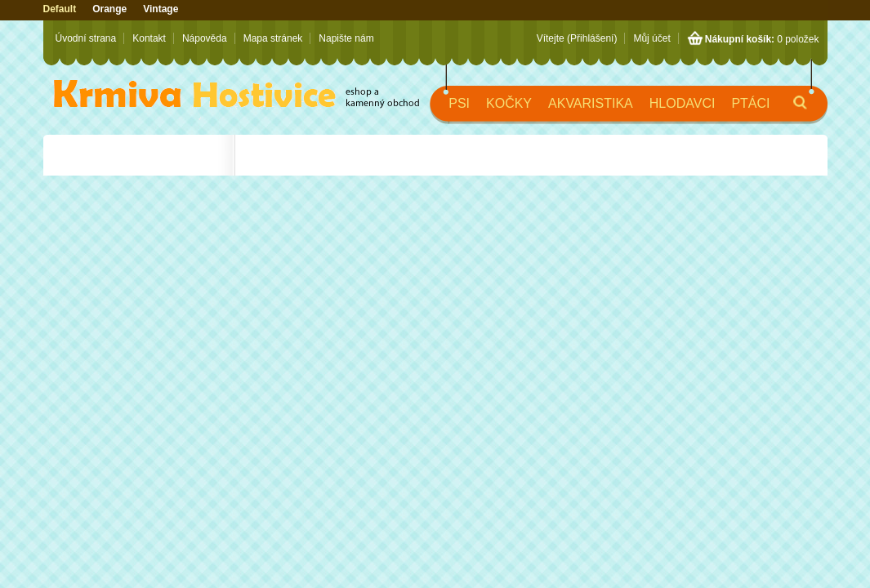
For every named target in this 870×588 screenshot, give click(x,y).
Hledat (787, 110)
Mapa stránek (273, 38)
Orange (109, 9)
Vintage (161, 9)
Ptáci (750, 103)
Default (60, 9)
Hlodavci (683, 103)
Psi (459, 103)
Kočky (509, 103)
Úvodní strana (86, 38)
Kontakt (149, 38)
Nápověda (205, 38)
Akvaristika (591, 103)
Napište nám (346, 38)
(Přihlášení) (592, 38)
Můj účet (651, 38)
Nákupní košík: (740, 39)
